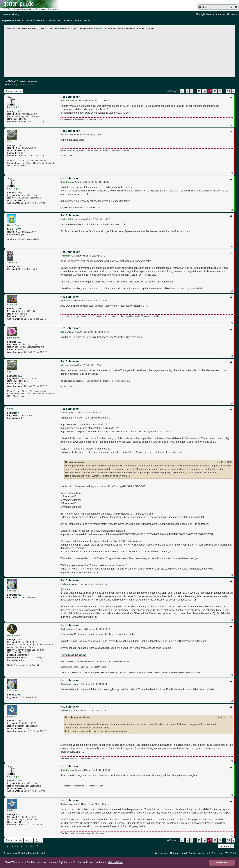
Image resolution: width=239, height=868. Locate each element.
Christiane (12, 591)
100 (18, 266)
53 (18, 413)
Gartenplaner (14, 635)
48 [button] (215, 91)
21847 (19, 639)
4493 (19, 309)
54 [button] (228, 91)
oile (9, 141)
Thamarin (12, 262)
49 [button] (220, 91)
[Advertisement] (120, 53)
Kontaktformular (65, 28)
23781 (19, 111)
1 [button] (191, 91)
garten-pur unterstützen (96, 28)
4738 (19, 229)
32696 (19, 145)
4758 (19, 721)
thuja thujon (13, 107)
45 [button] (199, 91)
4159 (19, 342)
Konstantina (13, 338)
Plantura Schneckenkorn (74, 655)
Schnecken (11, 81)
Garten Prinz (13, 225)
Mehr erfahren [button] (115, 862)
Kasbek (11, 717)
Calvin (10, 409)
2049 (19, 595)
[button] (182, 91)
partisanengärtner (25, 85)
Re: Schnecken (70, 97)
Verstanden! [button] (222, 863)
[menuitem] (16, 14)
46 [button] (204, 91)
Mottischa (12, 304)
